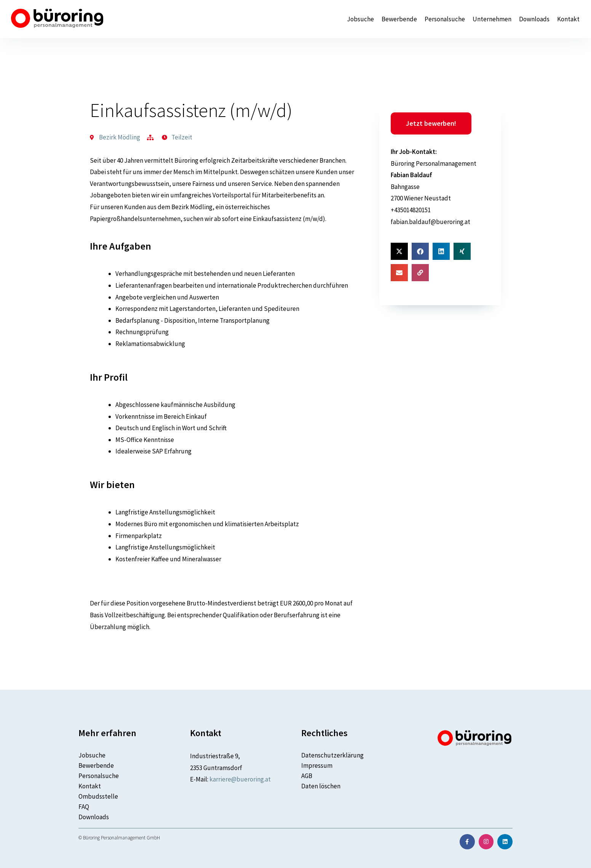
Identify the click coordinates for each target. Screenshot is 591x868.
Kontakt (568, 19)
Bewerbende (399, 19)
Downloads (534, 19)
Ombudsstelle (98, 796)
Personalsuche (445, 19)
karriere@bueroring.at (240, 779)
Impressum (317, 766)
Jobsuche (360, 19)
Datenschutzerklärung (332, 755)
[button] (399, 251)
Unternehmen (492, 19)
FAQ (84, 807)
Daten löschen (321, 786)
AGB (307, 776)
